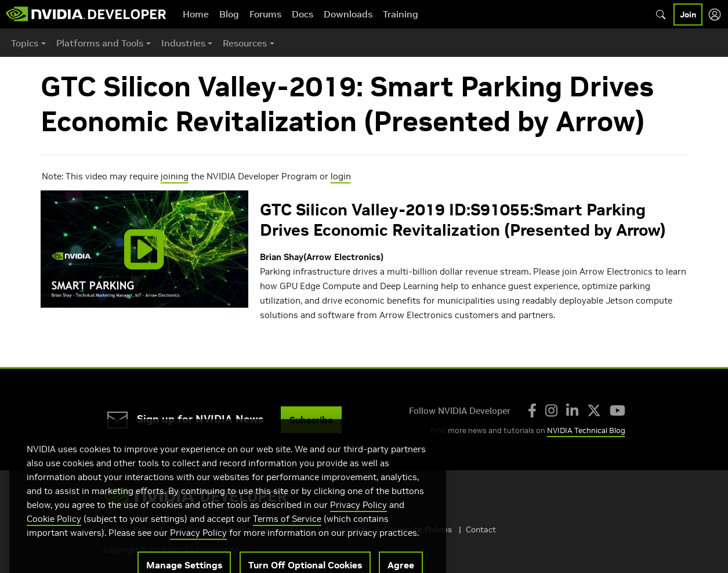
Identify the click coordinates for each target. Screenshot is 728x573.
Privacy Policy (358, 519)
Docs (303, 14)
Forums (265, 14)
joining (175, 176)
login (341, 176)
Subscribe (311, 420)
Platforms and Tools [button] (100, 43)
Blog (229, 14)
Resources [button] (245, 43)
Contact (481, 529)
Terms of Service (287, 533)
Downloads (348, 14)
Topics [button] (25, 43)
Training (401, 14)
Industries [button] (183, 43)
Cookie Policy (54, 533)
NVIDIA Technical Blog (586, 430)
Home (196, 14)
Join (688, 15)
